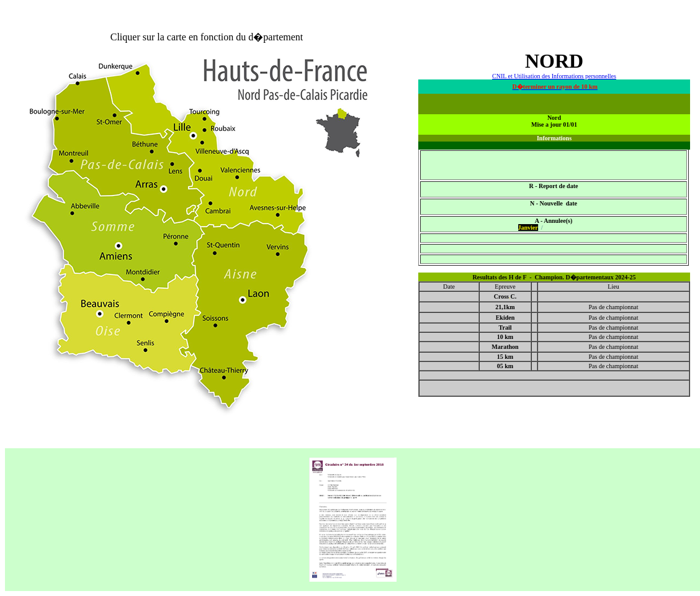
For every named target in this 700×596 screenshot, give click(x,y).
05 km (505, 366)
